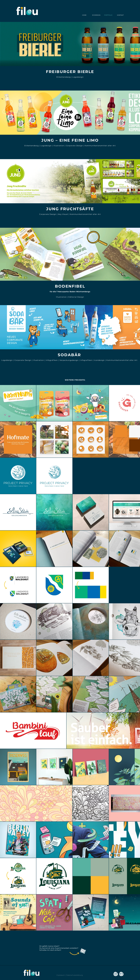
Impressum (61, 975)
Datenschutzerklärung (74, 975)
